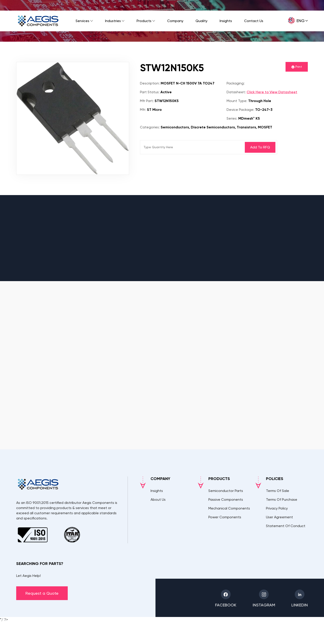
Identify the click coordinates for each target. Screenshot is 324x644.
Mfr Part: (147, 101)
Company (175, 21)
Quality (201, 21)
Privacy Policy (277, 508)
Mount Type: (237, 101)
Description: (150, 83)
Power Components (225, 517)
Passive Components (226, 499)
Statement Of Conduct (286, 526)
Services (82, 21)
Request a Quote (42, 593)
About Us (158, 499)
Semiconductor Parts (226, 491)
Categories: (150, 127)
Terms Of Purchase (282, 499)
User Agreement (279, 517)
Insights (226, 21)
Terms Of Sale (278, 491)
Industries (113, 21)
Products (144, 21)
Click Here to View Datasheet (272, 92)
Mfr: (143, 110)
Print (297, 67)
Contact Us (254, 21)
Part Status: (150, 92)
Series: (232, 118)
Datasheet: (236, 92)
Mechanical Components (229, 508)
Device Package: (240, 110)
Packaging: (236, 83)
